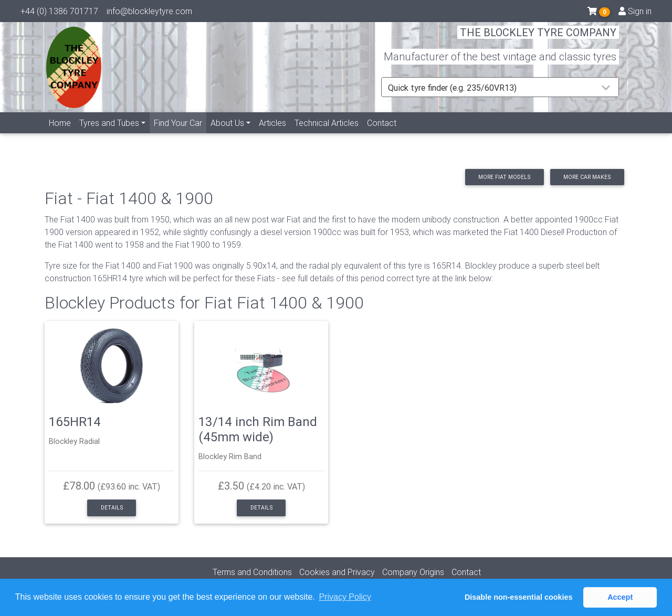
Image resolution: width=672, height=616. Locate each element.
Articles (272, 135)
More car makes (587, 177)
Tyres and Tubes (109, 135)
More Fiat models (504, 177)
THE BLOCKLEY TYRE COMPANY (538, 39)
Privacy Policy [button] (345, 597)
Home (60, 135)
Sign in (635, 13)
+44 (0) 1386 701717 (59, 13)
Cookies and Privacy (337, 572)
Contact (382, 135)
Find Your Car (180, 134)
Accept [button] (620, 597)
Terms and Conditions (252, 572)
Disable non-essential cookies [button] (519, 597)
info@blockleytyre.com (149, 13)
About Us (227, 135)
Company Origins (413, 572)
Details (112, 508)
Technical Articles (327, 135)
